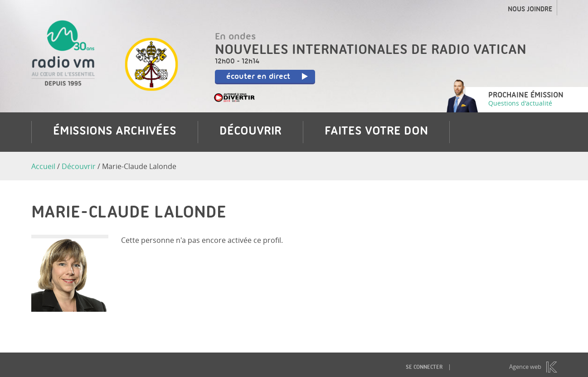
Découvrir (250, 132)
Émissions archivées (115, 132)
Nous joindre (530, 10)
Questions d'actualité (520, 103)
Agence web (525, 367)
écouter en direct (267, 77)
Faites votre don (376, 132)
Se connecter (424, 368)
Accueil (43, 166)
